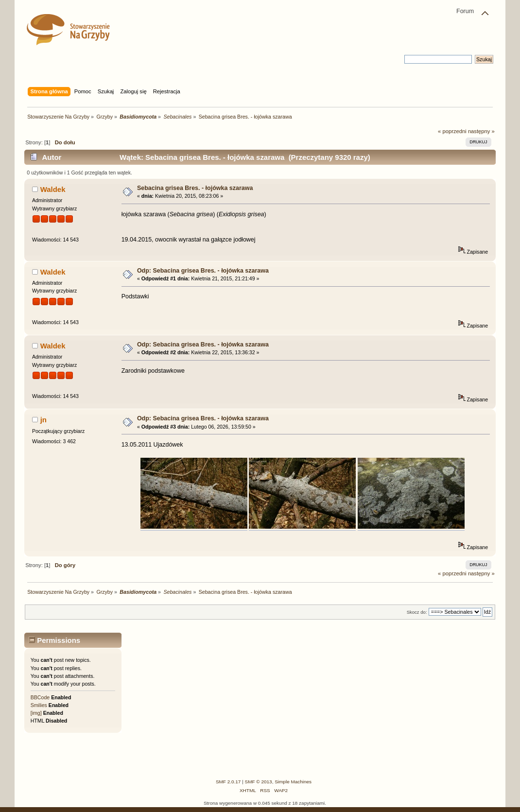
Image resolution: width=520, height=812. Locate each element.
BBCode (40, 697)
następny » (481, 131)
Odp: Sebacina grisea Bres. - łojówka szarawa (203, 271)
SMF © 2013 (259, 782)
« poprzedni (452, 131)
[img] (36, 713)
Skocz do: (417, 612)
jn (43, 420)
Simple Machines (293, 782)
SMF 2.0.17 (228, 782)
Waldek (53, 189)
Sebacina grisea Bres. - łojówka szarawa (195, 188)
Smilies (39, 705)
